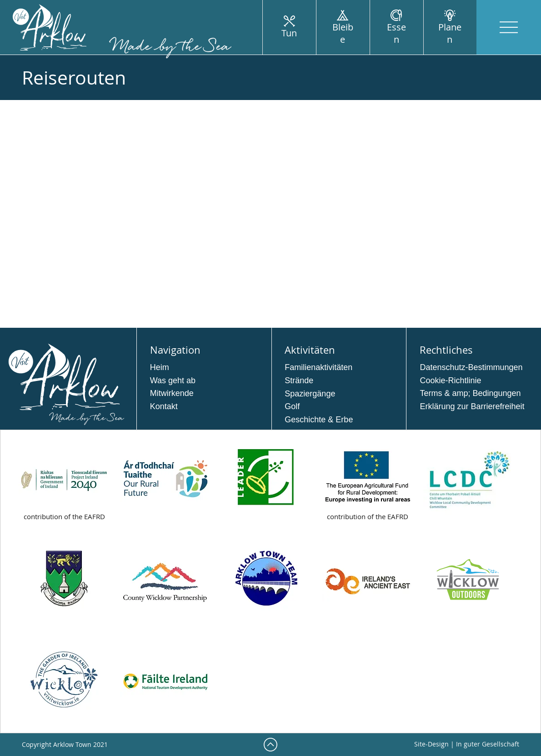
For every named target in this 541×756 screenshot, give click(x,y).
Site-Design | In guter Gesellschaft (467, 744)
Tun (289, 33)
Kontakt (164, 406)
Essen (396, 33)
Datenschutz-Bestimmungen (471, 367)
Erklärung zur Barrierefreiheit (472, 406)
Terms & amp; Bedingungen (470, 393)
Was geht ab (173, 381)
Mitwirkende (172, 393)
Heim (160, 367)
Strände (299, 381)
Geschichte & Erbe (319, 420)
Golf (292, 406)
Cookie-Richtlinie (450, 381)
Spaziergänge (310, 394)
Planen (450, 33)
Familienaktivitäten (318, 367)
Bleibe (343, 33)
